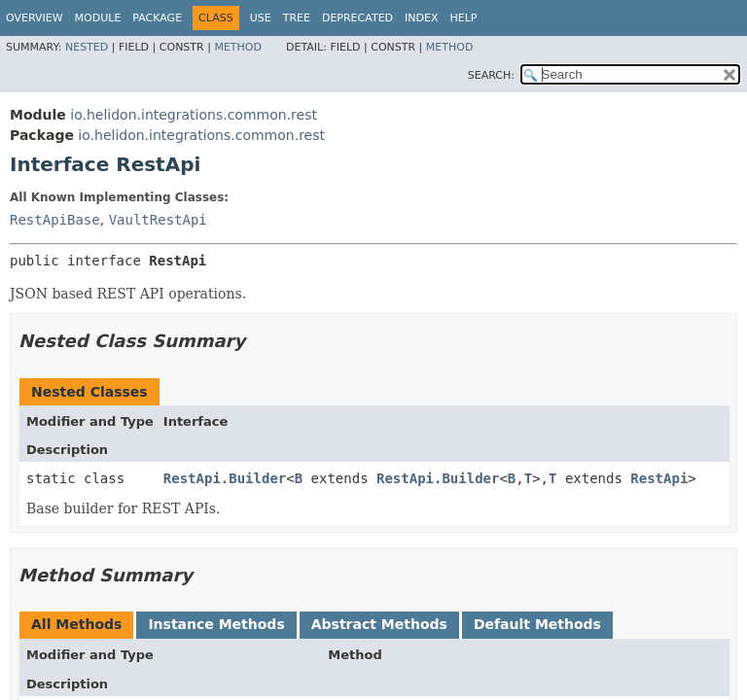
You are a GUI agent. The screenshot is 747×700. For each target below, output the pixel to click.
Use (261, 18)
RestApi (659, 478)
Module (98, 18)
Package (157, 18)
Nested (87, 47)
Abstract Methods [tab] (379, 624)
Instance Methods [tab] (216, 624)
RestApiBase (55, 220)
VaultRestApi (158, 220)
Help (464, 18)
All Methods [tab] (76, 624)
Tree (297, 18)
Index (421, 18)
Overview (35, 18)
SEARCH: (491, 75)
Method (238, 47)
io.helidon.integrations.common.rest (194, 115)
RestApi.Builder (225, 478)
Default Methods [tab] (537, 624)
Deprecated (357, 18)
